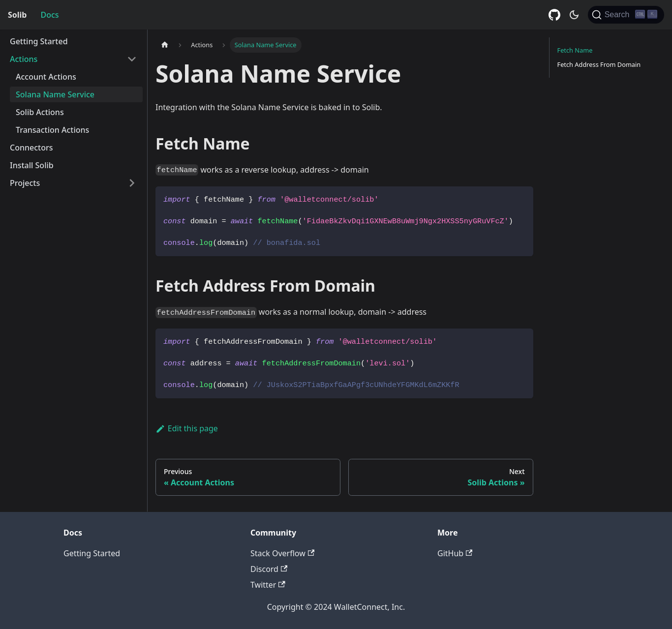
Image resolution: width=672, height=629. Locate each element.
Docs (49, 15)
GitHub (455, 553)
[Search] (626, 15)
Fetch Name (575, 50)
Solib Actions (40, 112)
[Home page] (165, 45)
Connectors (31, 148)
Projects (25, 183)
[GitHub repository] (554, 15)
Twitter (268, 585)
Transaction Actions (52, 130)
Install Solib (32, 165)
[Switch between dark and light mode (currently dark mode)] (574, 15)
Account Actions (46, 77)
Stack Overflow (282, 553)
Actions (24, 59)
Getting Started (39, 41)
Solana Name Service (55, 94)
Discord (269, 569)
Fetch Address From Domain (599, 64)
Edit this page (187, 428)
